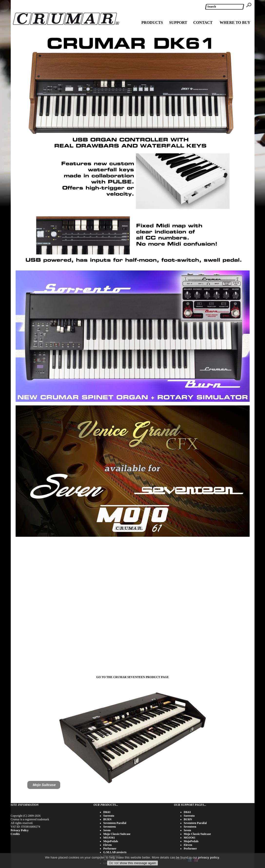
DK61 (107, 812)
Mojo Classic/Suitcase (117, 834)
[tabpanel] (133, 737)
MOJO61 (109, 838)
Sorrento (109, 816)
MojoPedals (111, 841)
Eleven (108, 845)
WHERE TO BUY (235, 22)
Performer (110, 849)
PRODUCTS (152, 22)
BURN (108, 819)
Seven (107, 830)
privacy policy (209, 857)
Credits (15, 834)
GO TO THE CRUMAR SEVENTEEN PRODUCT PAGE (133, 677)
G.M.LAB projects (115, 852)
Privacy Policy (20, 830)
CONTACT (203, 22)
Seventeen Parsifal (115, 823)
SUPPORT (178, 22)
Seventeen (110, 827)
